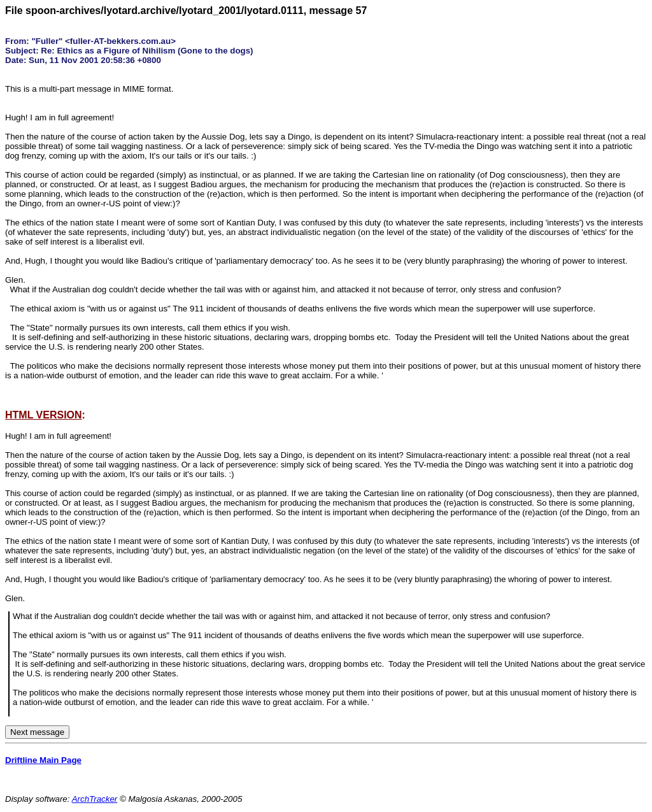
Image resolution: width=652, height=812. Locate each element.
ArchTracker (95, 799)
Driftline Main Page (43, 760)
